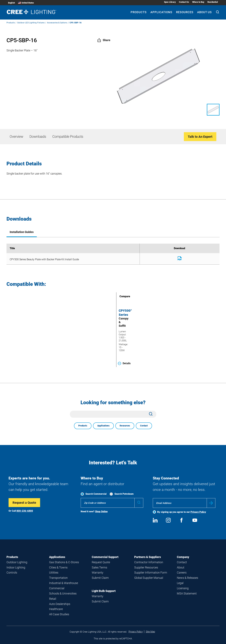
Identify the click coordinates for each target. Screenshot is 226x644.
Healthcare (56, 609)
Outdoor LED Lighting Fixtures (31, 23)
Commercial (57, 588)
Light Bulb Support (104, 591)
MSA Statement (187, 593)
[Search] (218, 12)
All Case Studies (59, 614)
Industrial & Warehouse (64, 583)
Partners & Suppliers (148, 557)
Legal (180, 583)
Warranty (98, 573)
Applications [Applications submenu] (161, 12)
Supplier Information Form (151, 573)
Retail (53, 599)
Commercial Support (105, 557)
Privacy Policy (198, 512)
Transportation (58, 578)
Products (11, 23)
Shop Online (101, 511)
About (181, 567)
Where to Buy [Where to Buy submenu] (198, 2)
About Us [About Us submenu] (204, 12)
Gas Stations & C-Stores (64, 562)
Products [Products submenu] (139, 12)
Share (104, 40)
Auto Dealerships (60, 604)
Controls (12, 573)
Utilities (54, 573)
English (11, 3)
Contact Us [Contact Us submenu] (184, 2)
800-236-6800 (25, 511)
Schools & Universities (63, 593)
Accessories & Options (57, 23)
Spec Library (170, 2)
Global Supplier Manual (149, 578)
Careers (182, 573)
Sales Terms (99, 567)
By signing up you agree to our (182, 512)
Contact (144, 426)
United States (26, 3)
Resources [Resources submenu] (185, 12)
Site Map (150, 632)
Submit (211, 503)
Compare (120, 296)
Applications (103, 426)
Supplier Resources (146, 567)
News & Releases (187, 578)
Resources (125, 426)
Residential (213, 2)
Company (183, 557)
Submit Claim (100, 578)
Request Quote (101, 562)
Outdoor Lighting (17, 562)
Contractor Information (149, 562)
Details (124, 363)
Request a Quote (24, 503)
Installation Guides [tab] (22, 232)
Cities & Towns (58, 567)
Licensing (183, 588)
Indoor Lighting (16, 567)
